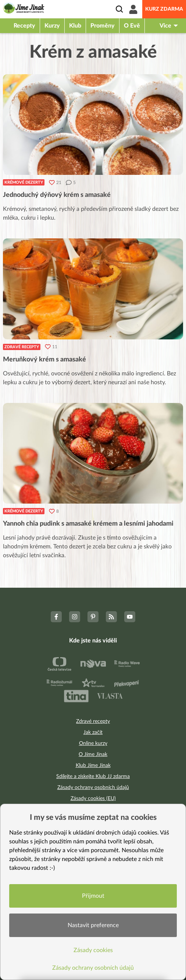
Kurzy (52, 26)
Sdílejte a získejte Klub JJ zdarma (93, 777)
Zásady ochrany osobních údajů (93, 788)
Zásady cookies (93, 950)
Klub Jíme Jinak (93, 765)
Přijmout (93, 896)
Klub (75, 26)
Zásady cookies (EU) (93, 799)
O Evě (132, 26)
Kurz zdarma (164, 9)
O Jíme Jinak (93, 754)
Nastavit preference (93, 925)
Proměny (103, 26)
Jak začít (93, 732)
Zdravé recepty (22, 347)
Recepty (24, 26)
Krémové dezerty (24, 182)
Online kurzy (93, 743)
